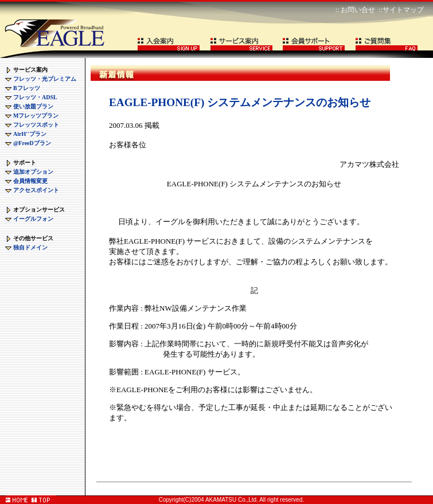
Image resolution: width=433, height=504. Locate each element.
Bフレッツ (27, 88)
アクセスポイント (36, 190)
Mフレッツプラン (36, 116)
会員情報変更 (30, 181)
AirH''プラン (30, 134)
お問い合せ (358, 10)
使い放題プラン (33, 106)
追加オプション (33, 172)
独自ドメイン (30, 247)
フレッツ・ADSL (35, 97)
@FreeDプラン (32, 143)
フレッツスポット (36, 125)
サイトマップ (403, 10)
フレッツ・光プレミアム (45, 79)
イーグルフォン (33, 219)
